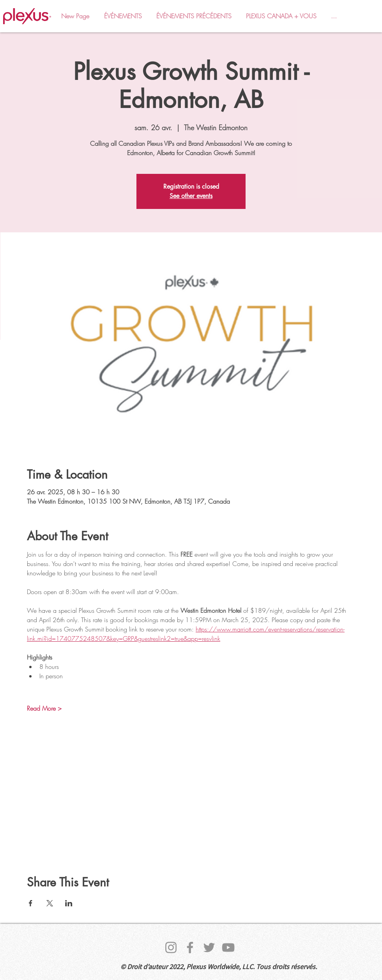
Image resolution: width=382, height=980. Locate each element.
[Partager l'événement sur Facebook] (31, 903)
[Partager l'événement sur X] (50, 903)
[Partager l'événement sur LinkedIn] (69, 903)
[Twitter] (209, 947)
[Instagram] (171, 947)
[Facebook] (190, 947)
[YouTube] (228, 947)
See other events (191, 196)
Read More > (44, 708)
